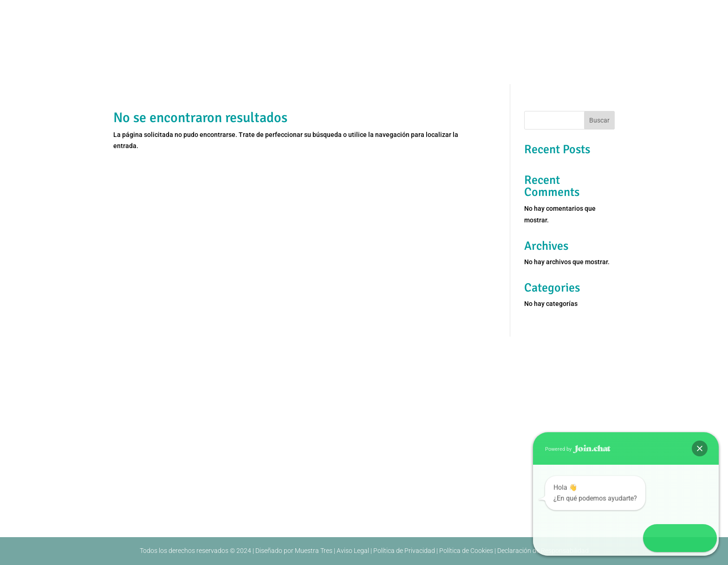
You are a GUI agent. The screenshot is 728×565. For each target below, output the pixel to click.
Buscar (599, 120)
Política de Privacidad (404, 551)
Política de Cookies (466, 551)
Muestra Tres (314, 551)
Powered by (578, 449)
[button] (700, 448)
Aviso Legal (353, 551)
